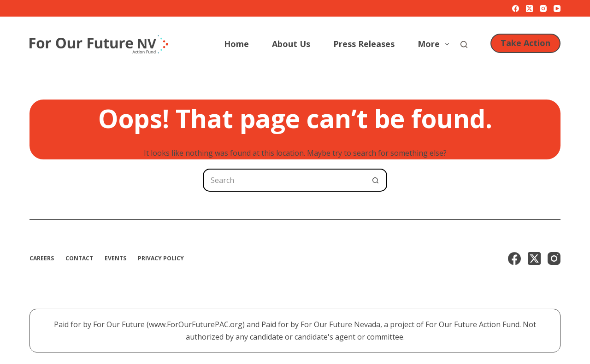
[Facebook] (516, 9)
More (435, 44)
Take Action (525, 43)
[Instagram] (543, 9)
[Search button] (376, 180)
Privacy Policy (161, 258)
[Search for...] (283, 180)
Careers (42, 258)
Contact (79, 258)
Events (115, 258)
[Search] (464, 44)
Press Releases (364, 44)
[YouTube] (557, 9)
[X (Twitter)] (529, 9)
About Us (291, 44)
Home (236, 44)
